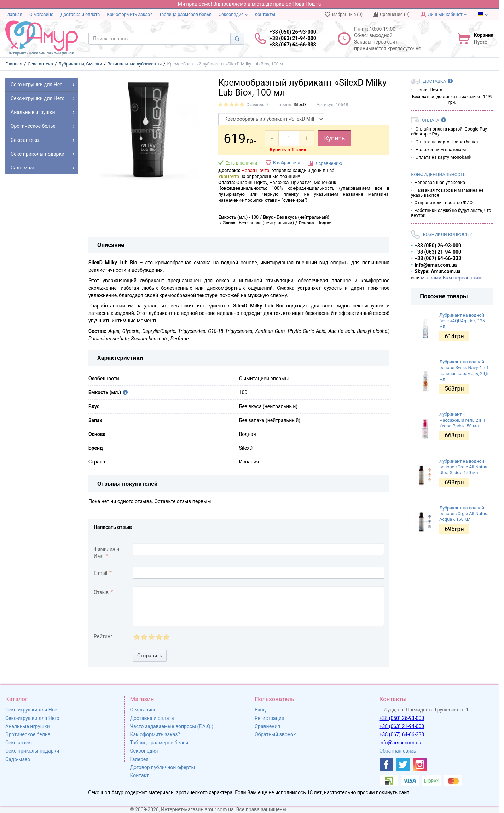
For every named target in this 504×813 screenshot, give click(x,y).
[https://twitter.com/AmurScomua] (403, 765)
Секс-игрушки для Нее (31, 710)
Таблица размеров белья (185, 14)
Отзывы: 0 (257, 105)
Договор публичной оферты (163, 767)
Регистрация (270, 718)
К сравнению (329, 163)
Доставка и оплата (80, 14)
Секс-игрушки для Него (32, 718)
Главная (14, 14)
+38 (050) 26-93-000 (402, 718)
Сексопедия (233, 14)
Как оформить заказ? (129, 14)
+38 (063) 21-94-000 (402, 726)
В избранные (286, 163)
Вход (260, 710)
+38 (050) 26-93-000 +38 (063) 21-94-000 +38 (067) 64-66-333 (293, 38)
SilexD (300, 105)
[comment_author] (258, 549)
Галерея (139, 759)
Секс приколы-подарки (32, 751)
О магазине (41, 14)
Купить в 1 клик (288, 150)
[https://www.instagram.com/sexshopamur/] (420, 765)
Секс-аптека (19, 743)
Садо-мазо (18, 759)
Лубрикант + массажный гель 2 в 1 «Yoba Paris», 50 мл (462, 420)
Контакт (140, 775)
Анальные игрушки (28, 726)
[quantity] (289, 138)
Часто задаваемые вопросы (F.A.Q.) (172, 726)
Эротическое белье (28, 734)
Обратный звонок (275, 734)
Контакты (265, 14)
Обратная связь (398, 751)
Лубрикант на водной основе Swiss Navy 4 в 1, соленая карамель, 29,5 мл (464, 370)
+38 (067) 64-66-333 (402, 734)
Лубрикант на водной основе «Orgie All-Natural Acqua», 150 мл (465, 514)
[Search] (237, 39)
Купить (334, 138)
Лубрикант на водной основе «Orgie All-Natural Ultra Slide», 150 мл (465, 467)
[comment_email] (258, 573)
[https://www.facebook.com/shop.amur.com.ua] (386, 765)
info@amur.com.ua (400, 743)
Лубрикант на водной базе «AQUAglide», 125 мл (462, 321)
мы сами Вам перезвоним (451, 278)
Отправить (150, 656)
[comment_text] (258, 606)
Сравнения (267, 726)
